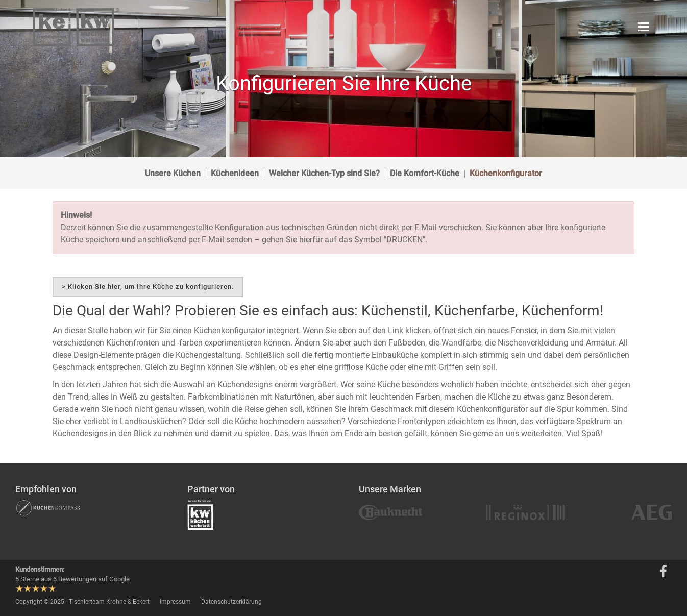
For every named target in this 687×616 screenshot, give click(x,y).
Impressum (175, 602)
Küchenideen (235, 173)
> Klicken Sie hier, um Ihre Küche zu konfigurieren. (148, 287)
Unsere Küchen (173, 173)
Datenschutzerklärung (231, 602)
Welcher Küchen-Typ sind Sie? (324, 173)
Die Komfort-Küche (425, 173)
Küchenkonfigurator (506, 173)
